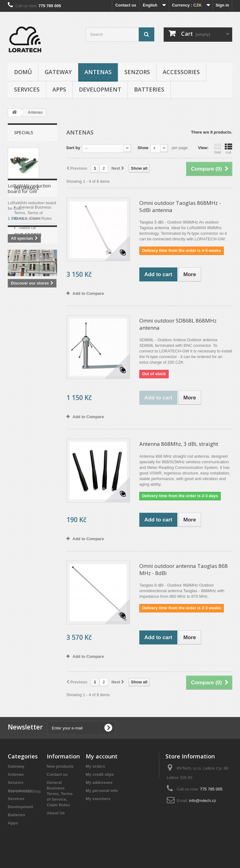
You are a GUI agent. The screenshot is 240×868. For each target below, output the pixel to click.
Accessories (181, 72)
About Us (27, 298)
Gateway (58, 72)
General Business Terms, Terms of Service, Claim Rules (33, 283)
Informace (27, 261)
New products (60, 766)
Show (143, 148)
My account (102, 756)
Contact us (126, 5)
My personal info (102, 791)
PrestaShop (30, 834)
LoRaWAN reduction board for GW (29, 188)
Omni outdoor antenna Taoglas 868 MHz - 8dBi (184, 569)
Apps (59, 89)
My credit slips (100, 774)
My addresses (99, 783)
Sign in (222, 5)
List (228, 149)
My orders (95, 766)
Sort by (73, 148)
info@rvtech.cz (203, 801)
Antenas (98, 72)
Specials (24, 132)
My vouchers (98, 799)
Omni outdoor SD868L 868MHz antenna (178, 324)
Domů (23, 72)
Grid (218, 149)
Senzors (137, 72)
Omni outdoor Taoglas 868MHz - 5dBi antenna (180, 206)
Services (27, 89)
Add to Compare (88, 293)
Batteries (149, 89)
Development (100, 89)
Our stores (28, 308)
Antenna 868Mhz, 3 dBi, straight (179, 444)
